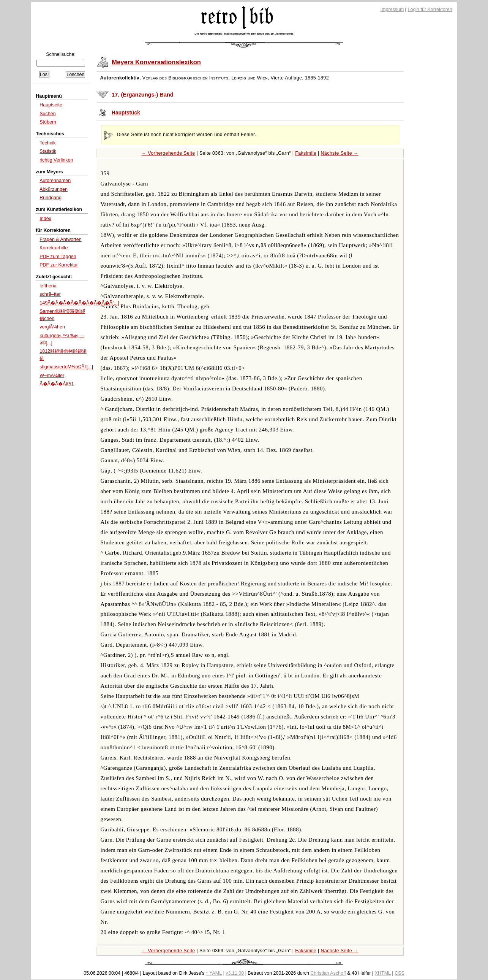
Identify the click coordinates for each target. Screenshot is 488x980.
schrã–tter (50, 294)
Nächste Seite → (339, 153)
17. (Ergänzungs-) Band (143, 95)
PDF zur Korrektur (59, 265)
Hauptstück (126, 113)
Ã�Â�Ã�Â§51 (57, 384)
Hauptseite (51, 105)
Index (45, 219)
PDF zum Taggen (58, 257)
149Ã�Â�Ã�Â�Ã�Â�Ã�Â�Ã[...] (79, 303)
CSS (400, 973)
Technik (47, 143)
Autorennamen (55, 181)
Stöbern (48, 122)
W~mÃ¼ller (52, 376)
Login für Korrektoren (430, 10)
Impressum (392, 10)
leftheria (48, 286)
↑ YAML (214, 973)
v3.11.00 (235, 973)
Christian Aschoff (328, 973)
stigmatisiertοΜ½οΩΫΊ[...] (66, 367)
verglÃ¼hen (52, 327)
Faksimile (306, 153)
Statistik (48, 151)
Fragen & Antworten (60, 239)
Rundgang (51, 198)
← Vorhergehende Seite (168, 153)
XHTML (383, 973)
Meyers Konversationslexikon (156, 62)
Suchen (47, 114)
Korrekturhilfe (54, 248)
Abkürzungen (54, 189)
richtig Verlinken (56, 160)
